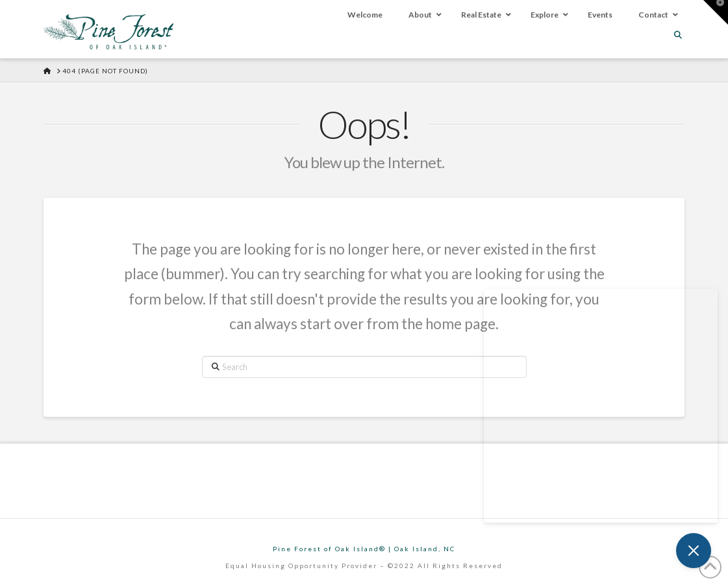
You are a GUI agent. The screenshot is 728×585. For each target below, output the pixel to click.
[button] (716, 12)
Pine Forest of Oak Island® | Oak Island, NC (364, 549)
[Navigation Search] (679, 35)
